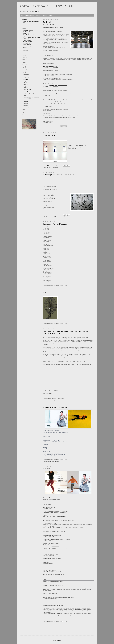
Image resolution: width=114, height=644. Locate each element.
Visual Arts (25, 48)
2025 (24, 58)
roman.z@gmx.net (62, 517)
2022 (24, 63)
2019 (24, 68)
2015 (24, 109)
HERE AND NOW (49, 135)
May (25, 86)
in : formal (25, 51)
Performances (57, 217)
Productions (44, 15)
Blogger (59, 641)
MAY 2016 (47, 469)
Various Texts (49, 287)
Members (38, 15)
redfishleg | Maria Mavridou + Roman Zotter (58, 175)
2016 (24, 73)
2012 (24, 114)
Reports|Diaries (56, 168)
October (26, 78)
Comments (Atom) (52, 630)
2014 (24, 111)
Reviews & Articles (63, 217)
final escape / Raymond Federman (55, 224)
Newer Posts (46, 628)
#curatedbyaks (25, 19)
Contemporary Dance (50, 217)
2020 (24, 66)
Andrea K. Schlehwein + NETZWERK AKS (47, 6)
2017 (24, 71)
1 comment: (54, 398)
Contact (50, 15)
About (22, 15)
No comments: (56, 126)
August (26, 81)
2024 (24, 59)
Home (68, 628)
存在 (45, 292)
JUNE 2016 (47, 22)
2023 (24, 61)
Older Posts (91, 628)
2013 (24, 113)
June (25, 85)
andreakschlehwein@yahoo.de (68, 597)
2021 (24, 64)
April (25, 104)
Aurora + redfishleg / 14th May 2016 (56, 407)
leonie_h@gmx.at (56, 546)
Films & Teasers (26, 32)
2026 (24, 56)
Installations (25, 33)
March (25, 105)
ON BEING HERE (26, 40)
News (50, 623)
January (26, 107)
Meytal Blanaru (46, 562)
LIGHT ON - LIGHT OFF (28, 35)
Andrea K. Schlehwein (30, 15)
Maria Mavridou (48, 572)
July (25, 83)
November (26, 76)
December (26, 74)
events (47, 128)
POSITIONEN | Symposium (28, 42)
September (26, 79)
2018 (24, 69)
